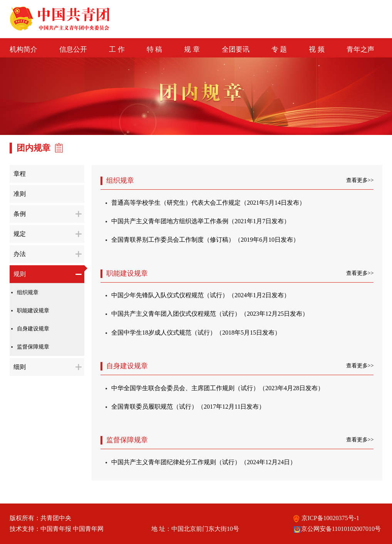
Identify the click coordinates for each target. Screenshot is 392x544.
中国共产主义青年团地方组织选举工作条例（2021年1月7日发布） (201, 221)
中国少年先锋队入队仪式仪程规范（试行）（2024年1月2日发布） (201, 295)
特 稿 (155, 49)
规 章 (192, 49)
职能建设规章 (33, 311)
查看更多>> (360, 180)
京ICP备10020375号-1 (326, 518)
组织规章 (28, 292)
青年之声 (360, 49)
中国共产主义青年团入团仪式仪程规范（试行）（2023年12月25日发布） (210, 314)
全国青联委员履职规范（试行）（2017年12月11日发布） (188, 407)
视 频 (317, 49)
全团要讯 (236, 49)
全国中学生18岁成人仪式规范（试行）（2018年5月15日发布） (196, 333)
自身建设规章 (33, 329)
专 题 (279, 49)
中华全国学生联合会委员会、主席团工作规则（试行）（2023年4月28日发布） (218, 388)
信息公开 (73, 49)
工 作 (117, 49)
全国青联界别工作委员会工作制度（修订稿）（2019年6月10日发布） (205, 240)
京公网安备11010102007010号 (337, 529)
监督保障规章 (33, 347)
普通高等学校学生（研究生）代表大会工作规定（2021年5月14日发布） (208, 203)
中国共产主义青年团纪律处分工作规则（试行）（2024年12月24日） (204, 462)
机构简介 (23, 49)
